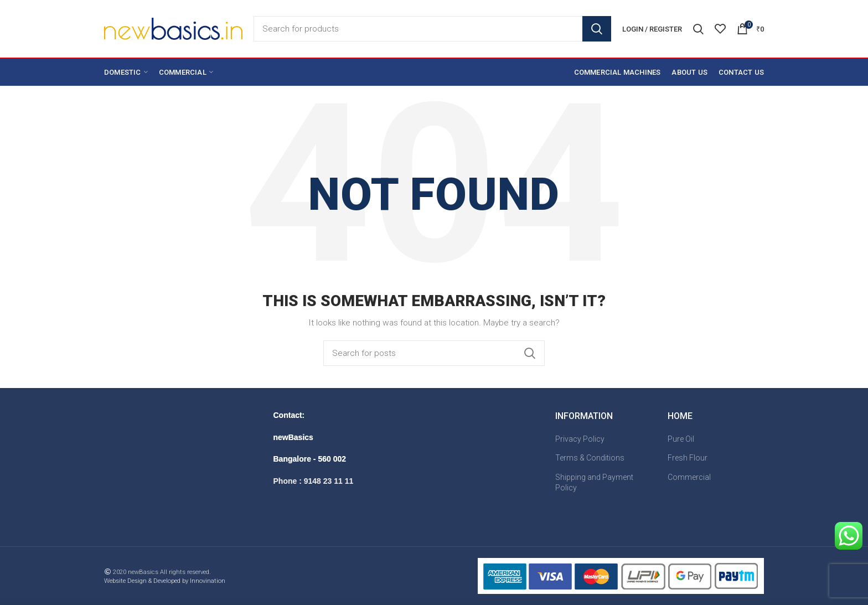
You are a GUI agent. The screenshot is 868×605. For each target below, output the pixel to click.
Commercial (689, 477)
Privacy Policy (580, 439)
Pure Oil (681, 439)
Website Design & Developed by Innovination (165, 581)
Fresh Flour (688, 458)
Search (597, 29)
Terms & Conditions (590, 458)
